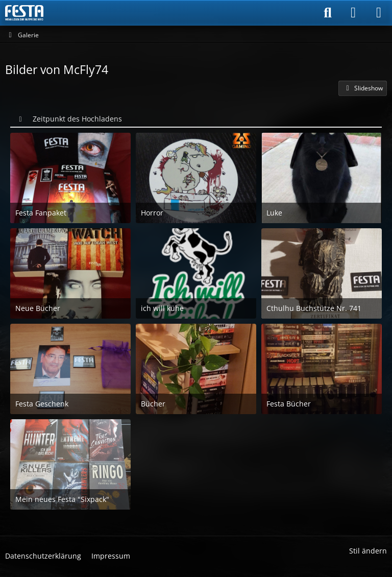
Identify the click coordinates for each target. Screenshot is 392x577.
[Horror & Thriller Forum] (24, 13)
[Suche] (328, 13)
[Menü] (379, 13)
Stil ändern (368, 551)
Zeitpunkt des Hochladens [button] (77, 119)
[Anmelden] (353, 13)
